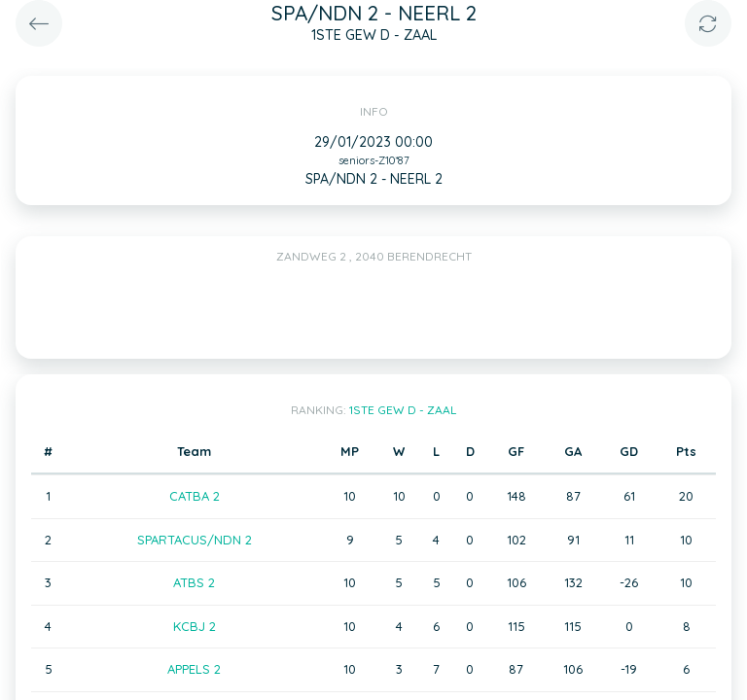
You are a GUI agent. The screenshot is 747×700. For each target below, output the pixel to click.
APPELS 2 (194, 669)
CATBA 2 (195, 496)
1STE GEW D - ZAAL (403, 410)
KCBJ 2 (195, 626)
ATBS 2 (194, 582)
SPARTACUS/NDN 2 (195, 540)
